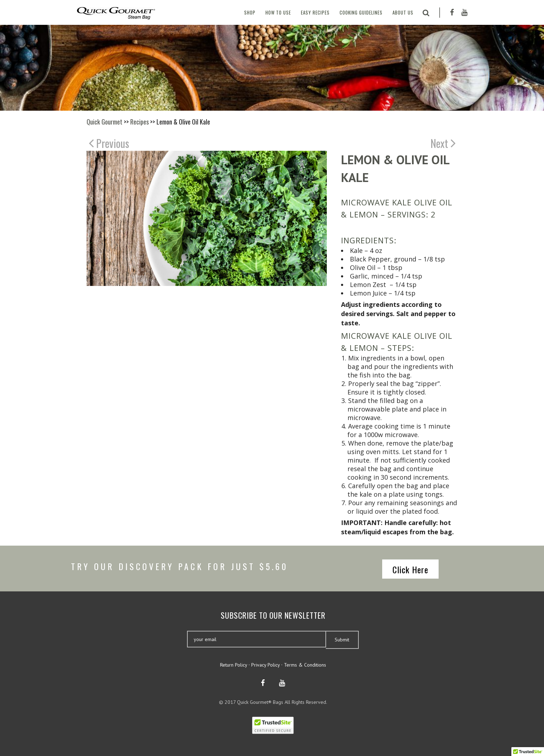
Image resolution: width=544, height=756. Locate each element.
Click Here (410, 569)
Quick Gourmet (105, 122)
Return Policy (233, 665)
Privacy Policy (265, 665)
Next (443, 143)
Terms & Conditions (305, 665)
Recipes (139, 122)
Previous (109, 143)
